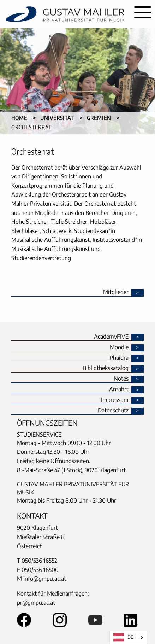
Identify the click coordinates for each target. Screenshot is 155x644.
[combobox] (129, 637)
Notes (121, 379)
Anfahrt (119, 390)
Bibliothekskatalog (106, 368)
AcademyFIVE (111, 337)
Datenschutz (113, 411)
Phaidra (119, 358)
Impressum (115, 400)
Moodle (119, 347)
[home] (65, 14)
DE (123, 637)
